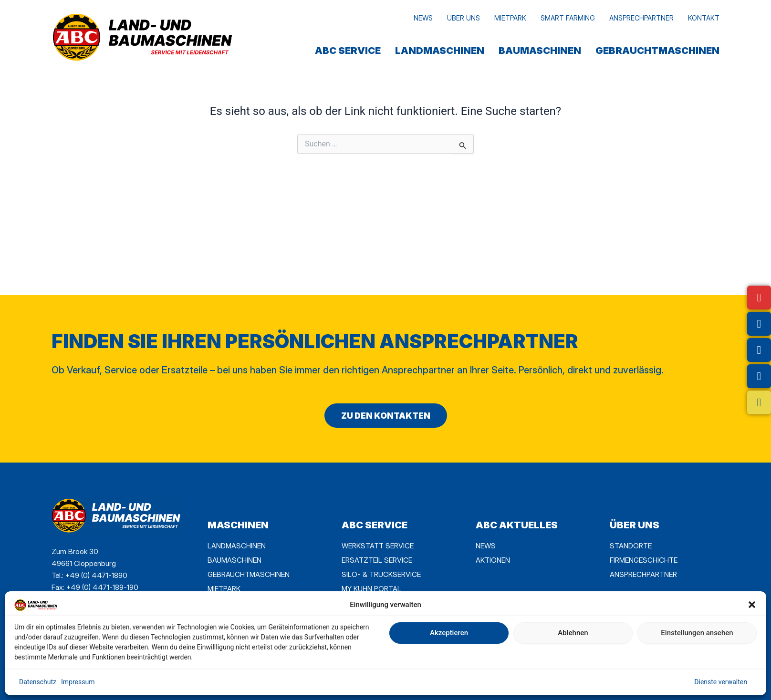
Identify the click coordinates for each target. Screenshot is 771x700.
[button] (752, 605)
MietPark (510, 18)
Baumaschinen (540, 51)
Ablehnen (573, 633)
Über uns (464, 18)
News (423, 18)
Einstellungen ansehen (697, 633)
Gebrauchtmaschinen (657, 51)
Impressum (78, 682)
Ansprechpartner (641, 18)
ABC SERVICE (348, 51)
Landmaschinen (440, 51)
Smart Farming (568, 18)
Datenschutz (38, 682)
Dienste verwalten (721, 682)
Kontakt (704, 18)
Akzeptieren (449, 633)
